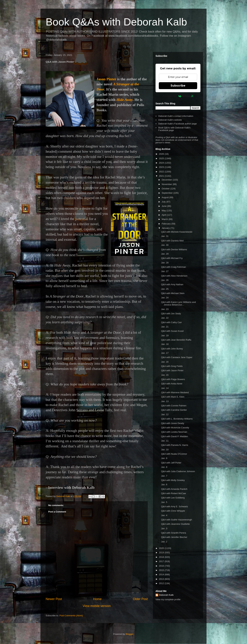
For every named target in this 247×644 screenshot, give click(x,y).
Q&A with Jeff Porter (171, 463)
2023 (162, 167)
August (166, 197)
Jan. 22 (165, 318)
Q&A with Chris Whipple (173, 511)
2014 (162, 575)
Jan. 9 (164, 458)
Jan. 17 (165, 353)
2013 (162, 579)
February (167, 224)
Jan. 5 (164, 502)
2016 (162, 566)
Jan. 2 (164, 542)
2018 (162, 557)
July (164, 202)
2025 (162, 158)
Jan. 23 (165, 309)
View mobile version (97, 606)
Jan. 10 (165, 450)
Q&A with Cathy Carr (171, 322)
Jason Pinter (106, 79)
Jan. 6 (164, 485)
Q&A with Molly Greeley (173, 480)
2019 (162, 553)
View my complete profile (168, 599)
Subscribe (178, 86)
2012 (162, 583)
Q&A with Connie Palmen (174, 406)
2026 (162, 154)
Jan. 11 (165, 441)
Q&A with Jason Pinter (172, 370)
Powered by (178, 96)
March (165, 219)
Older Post (140, 599)
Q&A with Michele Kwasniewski (177, 232)
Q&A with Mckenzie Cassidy (175, 428)
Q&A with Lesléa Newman (174, 432)
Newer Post (54, 599)
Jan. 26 (165, 280)
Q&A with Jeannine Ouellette (175, 524)
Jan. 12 (165, 414)
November (167, 184)
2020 (162, 548)
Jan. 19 (165, 335)
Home (97, 599)
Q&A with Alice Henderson (174, 276)
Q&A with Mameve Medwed (175, 392)
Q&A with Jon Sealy (171, 314)
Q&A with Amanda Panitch (174, 489)
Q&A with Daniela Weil (172, 241)
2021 (162, 176)
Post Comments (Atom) (71, 616)
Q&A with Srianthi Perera (173, 533)
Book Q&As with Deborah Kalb (116, 22)
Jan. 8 (164, 467)
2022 (162, 172)
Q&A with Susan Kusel (172, 331)
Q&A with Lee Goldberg (173, 498)
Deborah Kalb (166, 595)
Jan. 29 (165, 254)
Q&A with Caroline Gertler (174, 410)
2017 (162, 561)
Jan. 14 (165, 388)
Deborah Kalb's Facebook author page (177, 124)
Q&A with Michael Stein (173, 293)
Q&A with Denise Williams (174, 249)
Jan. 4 (164, 515)
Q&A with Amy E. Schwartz (174, 506)
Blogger (129, 634)
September (168, 193)
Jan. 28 (165, 263)
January (166, 228)
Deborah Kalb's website (170, 120)
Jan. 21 (165, 327)
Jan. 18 (165, 344)
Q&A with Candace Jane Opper (177, 357)
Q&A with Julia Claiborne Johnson (178, 471)
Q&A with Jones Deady (173, 423)
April (164, 215)
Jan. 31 (165, 236)
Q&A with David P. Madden (174, 436)
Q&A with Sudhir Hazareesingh (176, 520)
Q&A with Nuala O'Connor (174, 454)
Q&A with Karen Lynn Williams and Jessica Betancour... (178, 303)
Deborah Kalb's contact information (176, 116)
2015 (162, 570)
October (166, 189)
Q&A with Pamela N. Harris (175, 445)
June (164, 206)
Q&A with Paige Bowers (173, 379)
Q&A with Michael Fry (172, 258)
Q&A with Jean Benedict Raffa (176, 340)
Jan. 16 (165, 362)
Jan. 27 (165, 271)
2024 (162, 163)
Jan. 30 (165, 245)
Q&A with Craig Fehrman (173, 267)
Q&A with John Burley (172, 349)
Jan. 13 (165, 401)
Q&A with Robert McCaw (173, 493)
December (167, 180)
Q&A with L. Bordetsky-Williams (177, 419)
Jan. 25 (165, 289)
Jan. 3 (164, 528)
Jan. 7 (164, 476)
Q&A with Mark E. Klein (173, 397)
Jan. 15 (165, 375)
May (164, 211)
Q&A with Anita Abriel (172, 384)
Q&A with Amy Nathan (172, 284)
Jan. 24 (165, 298)
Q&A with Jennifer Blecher (174, 537)
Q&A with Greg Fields (172, 366)
